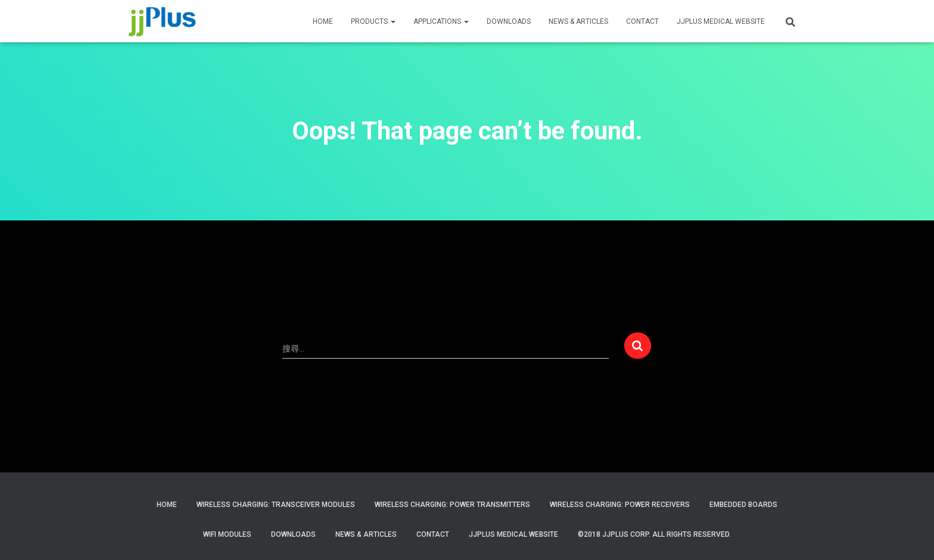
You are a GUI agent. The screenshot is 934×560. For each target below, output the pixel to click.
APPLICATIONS (441, 21)
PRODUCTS (373, 21)
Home (167, 505)
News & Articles (578, 21)
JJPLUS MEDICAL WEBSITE (721, 21)
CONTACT (642, 21)
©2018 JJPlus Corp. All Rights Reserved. (654, 534)
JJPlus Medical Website (513, 534)
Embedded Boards (743, 505)
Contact (433, 534)
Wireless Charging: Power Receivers (620, 505)
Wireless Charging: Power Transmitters (452, 505)
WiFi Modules (227, 534)
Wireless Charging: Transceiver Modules (276, 505)
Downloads (509, 21)
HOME (323, 21)
